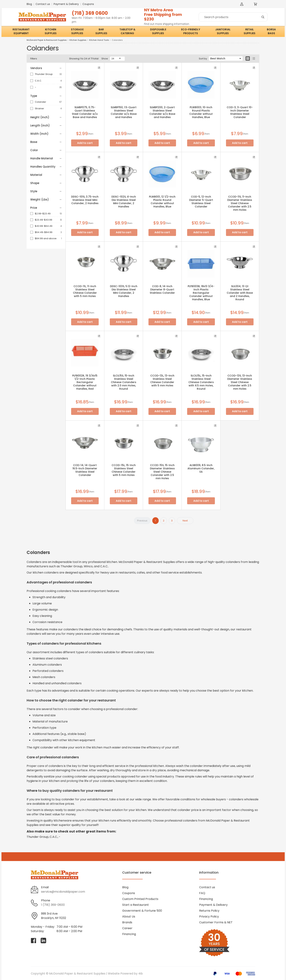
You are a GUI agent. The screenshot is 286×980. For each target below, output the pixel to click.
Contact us (43, 4)
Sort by (203, 59)
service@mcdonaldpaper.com (63, 892)
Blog (29, 4)
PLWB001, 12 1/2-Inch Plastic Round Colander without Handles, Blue (162, 202)
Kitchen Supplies (78, 40)
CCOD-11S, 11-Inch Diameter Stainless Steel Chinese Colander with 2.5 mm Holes (240, 203)
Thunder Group (44, 74)
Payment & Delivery (66, 4)
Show (105, 59)
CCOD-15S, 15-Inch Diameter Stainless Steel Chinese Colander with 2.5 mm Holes (162, 472)
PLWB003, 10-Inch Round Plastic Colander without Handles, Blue (201, 112)
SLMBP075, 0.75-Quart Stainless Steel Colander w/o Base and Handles (85, 112)
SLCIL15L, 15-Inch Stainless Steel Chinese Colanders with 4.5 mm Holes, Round (201, 382)
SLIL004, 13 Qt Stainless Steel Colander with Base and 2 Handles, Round (240, 293)
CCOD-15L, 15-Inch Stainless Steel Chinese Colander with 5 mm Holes (124, 470)
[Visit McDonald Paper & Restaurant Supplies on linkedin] (43, 941)
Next (185, 521)
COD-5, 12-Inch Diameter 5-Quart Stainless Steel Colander (201, 202)
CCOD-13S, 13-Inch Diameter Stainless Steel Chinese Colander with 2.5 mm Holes (240, 382)
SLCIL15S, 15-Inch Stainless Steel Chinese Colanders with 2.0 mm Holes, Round (124, 382)
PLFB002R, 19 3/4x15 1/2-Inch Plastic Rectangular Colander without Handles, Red (85, 382)
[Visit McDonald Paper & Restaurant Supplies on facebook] (34, 941)
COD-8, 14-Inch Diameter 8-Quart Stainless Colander (162, 290)
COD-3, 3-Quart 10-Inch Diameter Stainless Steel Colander (240, 112)
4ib (141, 974)
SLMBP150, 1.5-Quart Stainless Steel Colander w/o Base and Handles (124, 112)
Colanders (117, 40)
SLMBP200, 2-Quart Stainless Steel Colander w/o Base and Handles (162, 112)
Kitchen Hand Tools (99, 40)
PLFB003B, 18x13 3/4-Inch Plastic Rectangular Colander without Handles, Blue (201, 293)
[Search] (233, 17)
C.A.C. (38, 81)
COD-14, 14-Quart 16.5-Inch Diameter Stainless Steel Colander (85, 470)
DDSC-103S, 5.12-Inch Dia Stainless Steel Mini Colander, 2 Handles (124, 291)
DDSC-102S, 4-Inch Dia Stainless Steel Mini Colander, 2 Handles (124, 202)
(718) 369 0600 (90, 13)
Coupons (88, 4)
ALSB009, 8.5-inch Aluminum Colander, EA (201, 468)
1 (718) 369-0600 (53, 905)
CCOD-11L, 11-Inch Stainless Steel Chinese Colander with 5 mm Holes (85, 291)
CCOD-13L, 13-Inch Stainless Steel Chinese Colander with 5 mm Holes (162, 381)
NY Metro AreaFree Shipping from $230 (163, 15)
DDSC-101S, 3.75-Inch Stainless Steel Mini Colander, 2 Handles (85, 200)
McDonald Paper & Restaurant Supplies (47, 40)
